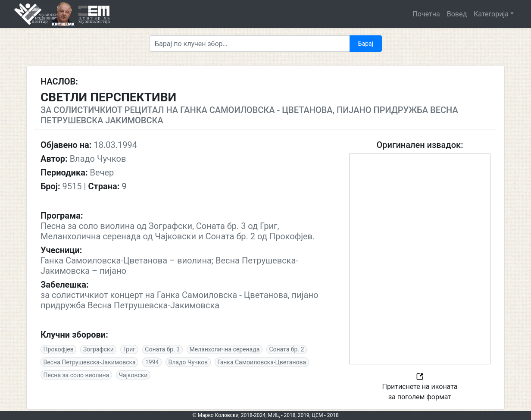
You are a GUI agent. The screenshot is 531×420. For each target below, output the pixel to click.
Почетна (426, 14)
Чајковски (133, 375)
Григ (129, 349)
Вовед (457, 14)
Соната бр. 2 (286, 349)
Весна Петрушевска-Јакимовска (90, 362)
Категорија (491, 14)
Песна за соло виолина (77, 375)
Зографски (98, 349)
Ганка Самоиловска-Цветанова (262, 362)
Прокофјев (59, 349)
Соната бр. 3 (162, 349)
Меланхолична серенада (224, 349)
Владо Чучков (188, 362)
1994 (152, 362)
